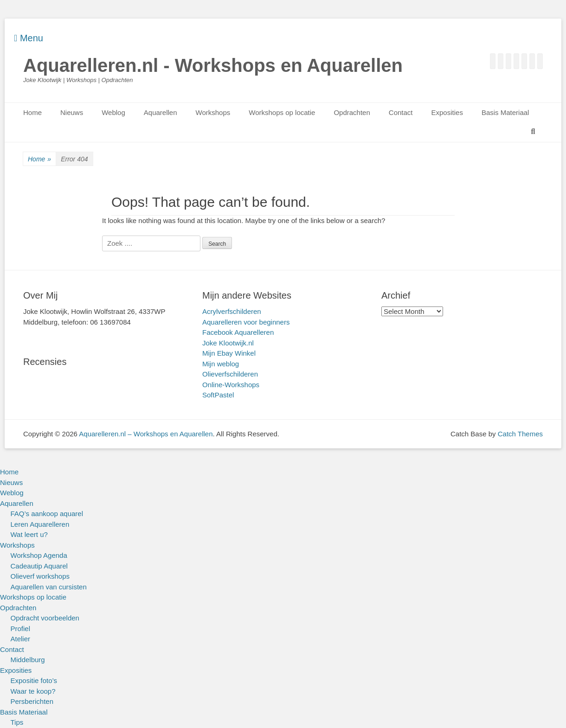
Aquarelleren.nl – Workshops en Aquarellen (146, 434)
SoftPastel (218, 395)
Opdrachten (352, 112)
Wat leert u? (29, 534)
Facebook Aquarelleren (238, 332)
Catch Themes (520, 434)
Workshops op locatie (282, 112)
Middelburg (28, 660)
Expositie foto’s (34, 680)
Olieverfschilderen (230, 374)
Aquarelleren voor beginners (246, 322)
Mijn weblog (221, 364)
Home (32, 112)
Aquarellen (161, 112)
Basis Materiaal (505, 112)
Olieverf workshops (40, 576)
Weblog (113, 112)
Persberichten (32, 701)
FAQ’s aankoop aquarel (47, 514)
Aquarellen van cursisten (49, 587)
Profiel (21, 629)
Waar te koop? (33, 691)
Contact (401, 112)
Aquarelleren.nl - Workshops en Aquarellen (213, 65)
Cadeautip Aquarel (39, 566)
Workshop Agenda (39, 555)
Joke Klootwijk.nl (228, 343)
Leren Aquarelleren (40, 524)
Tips (17, 722)
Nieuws (72, 112)
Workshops (213, 112)
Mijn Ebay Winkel (229, 353)
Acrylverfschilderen (232, 311)
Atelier (21, 639)
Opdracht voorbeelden (45, 618)
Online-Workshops (231, 385)
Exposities (447, 112)
